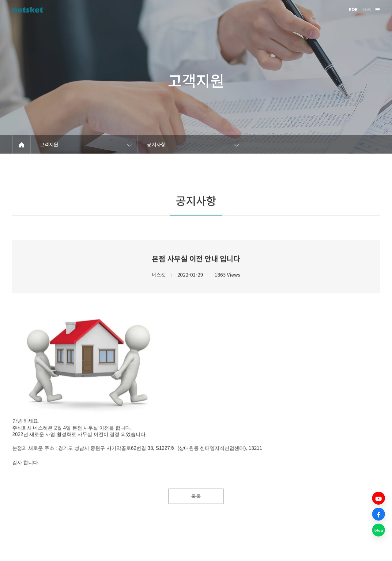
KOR (353, 9)
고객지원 (196, 82)
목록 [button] (196, 515)
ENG (367, 9)
